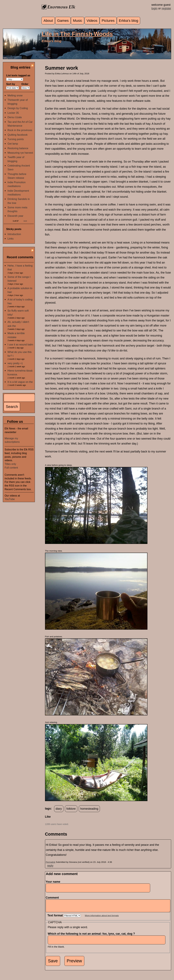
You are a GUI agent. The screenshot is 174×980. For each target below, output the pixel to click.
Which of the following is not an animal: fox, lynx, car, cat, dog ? (92, 936)
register (166, 8)
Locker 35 (13, 113)
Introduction (14, 234)
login (154, 8)
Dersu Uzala (15, 117)
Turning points (16, 139)
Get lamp (13, 144)
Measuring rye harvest (20, 153)
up (47, 820)
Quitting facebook (17, 135)
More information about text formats (102, 918)
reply (50, 866)
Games (63, 21)
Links (10, 239)
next (25, 221)
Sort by (11, 84)
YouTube (10, 499)
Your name (53, 882)
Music (78, 21)
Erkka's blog (129, 21)
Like (48, 817)
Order (25, 84)
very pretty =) (15, 363)
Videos (92, 21)
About (48, 21)
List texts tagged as (18, 75)
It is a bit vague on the (20, 382)
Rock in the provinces (20, 130)
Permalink (51, 862)
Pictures (108, 21)
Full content (11, 468)
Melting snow (15, 95)
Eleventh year (15, 216)
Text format (56, 918)
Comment (53, 898)
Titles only (10, 464)
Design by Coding (18, 108)
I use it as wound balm (20, 344)
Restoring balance (18, 148)
